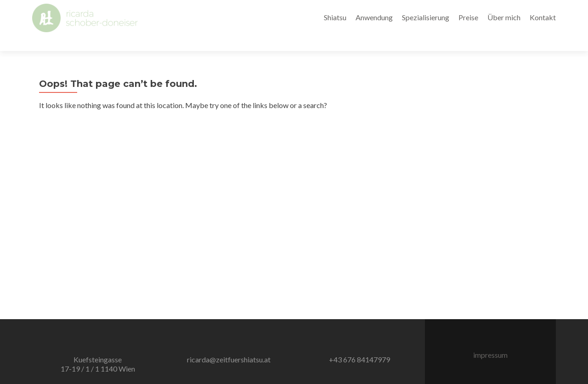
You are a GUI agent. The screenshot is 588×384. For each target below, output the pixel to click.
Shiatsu (335, 17)
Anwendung (374, 17)
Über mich (504, 17)
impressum (490, 339)
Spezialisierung (426, 17)
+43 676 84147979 (359, 343)
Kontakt (543, 17)
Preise (468, 17)
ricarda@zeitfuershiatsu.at (229, 343)
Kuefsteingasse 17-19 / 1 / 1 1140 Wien (98, 348)
